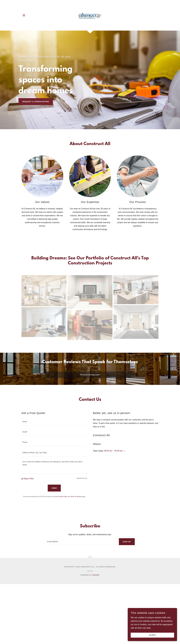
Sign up (127, 542)
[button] (24, 15)
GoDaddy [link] (96, 575)
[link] (90, 15)
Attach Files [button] (29, 479)
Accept (152, 635)
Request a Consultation (36, 102)
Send (54, 488)
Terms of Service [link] (76, 497)
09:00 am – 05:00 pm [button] (113, 451)
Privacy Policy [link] (63, 497)
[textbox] (54, 422)
